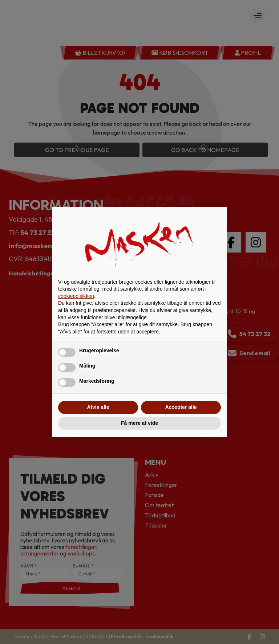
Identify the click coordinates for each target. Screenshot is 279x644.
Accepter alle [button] (181, 407)
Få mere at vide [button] (139, 423)
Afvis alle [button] (98, 407)
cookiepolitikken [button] (76, 296)
